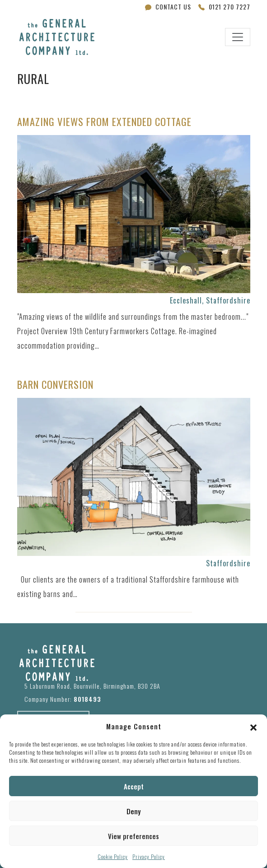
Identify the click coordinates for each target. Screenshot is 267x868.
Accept (134, 786)
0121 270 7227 (224, 7)
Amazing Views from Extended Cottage (104, 122)
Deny (133, 811)
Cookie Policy (113, 856)
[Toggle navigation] (238, 37)
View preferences (133, 836)
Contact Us (168, 7)
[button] (253, 726)
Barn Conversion (55, 385)
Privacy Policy (149, 856)
